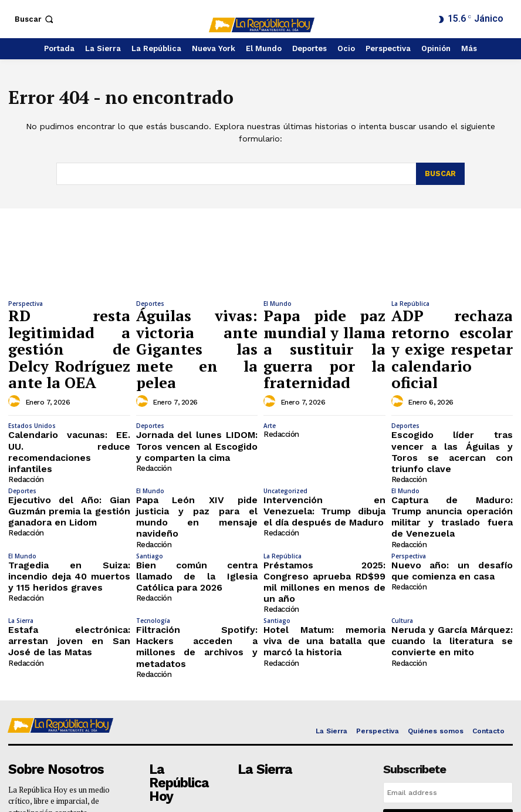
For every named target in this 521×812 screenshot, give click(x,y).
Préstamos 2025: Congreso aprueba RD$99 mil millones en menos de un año (324, 497)
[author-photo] (16, 351)
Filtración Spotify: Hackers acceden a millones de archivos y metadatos (197, 544)
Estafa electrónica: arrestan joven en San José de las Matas (69, 539)
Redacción (25, 422)
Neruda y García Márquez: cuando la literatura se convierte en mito (452, 544)
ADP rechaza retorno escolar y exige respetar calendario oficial (452, 323)
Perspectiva (26, 304)
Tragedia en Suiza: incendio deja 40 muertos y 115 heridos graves (69, 497)
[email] (448, 680)
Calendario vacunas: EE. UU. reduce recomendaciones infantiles (69, 403)
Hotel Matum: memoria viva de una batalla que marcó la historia (324, 544)
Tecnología (153, 527)
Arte (270, 386)
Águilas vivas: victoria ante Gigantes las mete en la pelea (197, 323)
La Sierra (21, 527)
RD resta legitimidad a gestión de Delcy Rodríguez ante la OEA (69, 323)
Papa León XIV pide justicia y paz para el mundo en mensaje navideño (197, 450)
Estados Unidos (32, 386)
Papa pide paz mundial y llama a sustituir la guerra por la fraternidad (324, 328)
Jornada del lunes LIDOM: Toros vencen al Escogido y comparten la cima (197, 403)
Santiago (150, 480)
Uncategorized (285, 433)
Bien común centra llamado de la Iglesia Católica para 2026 (197, 492)
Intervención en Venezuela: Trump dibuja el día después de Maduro (324, 450)
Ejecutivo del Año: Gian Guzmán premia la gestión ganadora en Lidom (69, 450)
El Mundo (278, 304)
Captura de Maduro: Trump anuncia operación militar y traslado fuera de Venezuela (452, 450)
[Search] (440, 174)
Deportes (150, 304)
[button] (35, 19)
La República (410, 304)
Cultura (402, 527)
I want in (448, 707)
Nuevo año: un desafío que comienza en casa (452, 492)
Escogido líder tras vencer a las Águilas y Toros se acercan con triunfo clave (452, 403)
